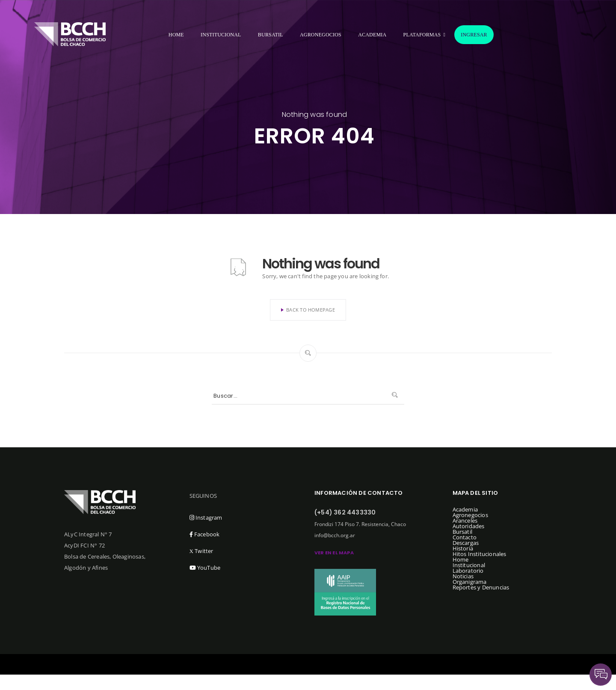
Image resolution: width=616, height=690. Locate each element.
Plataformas (422, 35)
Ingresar (474, 35)
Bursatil (271, 35)
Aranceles (465, 520)
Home (176, 35)
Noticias (463, 576)
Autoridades (469, 526)
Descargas (466, 543)
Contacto (465, 537)
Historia (463, 548)
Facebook (205, 534)
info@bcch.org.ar (335, 535)
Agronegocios (321, 35)
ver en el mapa (334, 553)
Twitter (201, 551)
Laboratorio (468, 571)
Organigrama (470, 582)
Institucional (221, 35)
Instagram (206, 517)
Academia (372, 35)
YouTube (205, 568)
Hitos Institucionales (480, 554)
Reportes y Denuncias (481, 587)
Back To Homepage (308, 310)
